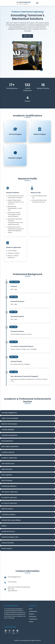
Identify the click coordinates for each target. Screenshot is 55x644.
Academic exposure (28, 452)
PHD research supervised (28, 492)
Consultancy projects (28, 514)
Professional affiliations (28, 486)
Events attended (28, 480)
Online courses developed (28, 418)
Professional (33, 617)
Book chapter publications (28, 446)
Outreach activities (28, 543)
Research (32, 614)
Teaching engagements (28, 413)
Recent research (28, 548)
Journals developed (28, 430)
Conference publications (28, 435)
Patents (28, 526)
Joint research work (28, 464)
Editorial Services (28, 469)
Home (31, 609)
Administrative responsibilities (28, 520)
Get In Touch (28, 36)
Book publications (28, 441)
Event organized (28, 475)
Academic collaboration (28, 458)
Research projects (28, 509)
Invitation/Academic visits (28, 537)
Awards (31, 622)
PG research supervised (28, 497)
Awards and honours (28, 531)
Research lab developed (28, 424)
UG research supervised (28, 503)
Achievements (33, 619)
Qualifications (33, 611)
